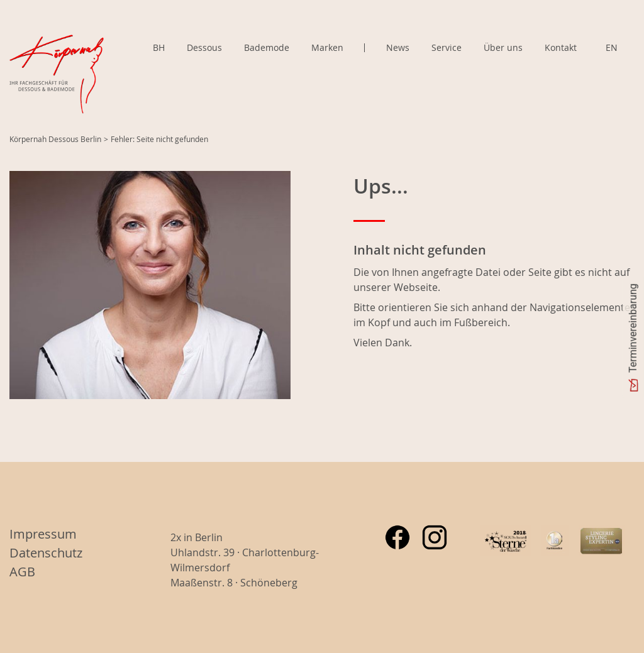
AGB (22, 572)
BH (159, 47)
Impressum (43, 534)
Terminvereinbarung (633, 328)
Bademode (267, 47)
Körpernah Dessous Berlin (55, 139)
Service (447, 47)
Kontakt (561, 47)
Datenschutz (46, 553)
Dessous (204, 47)
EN (612, 47)
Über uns (503, 47)
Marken (327, 48)
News (398, 47)
